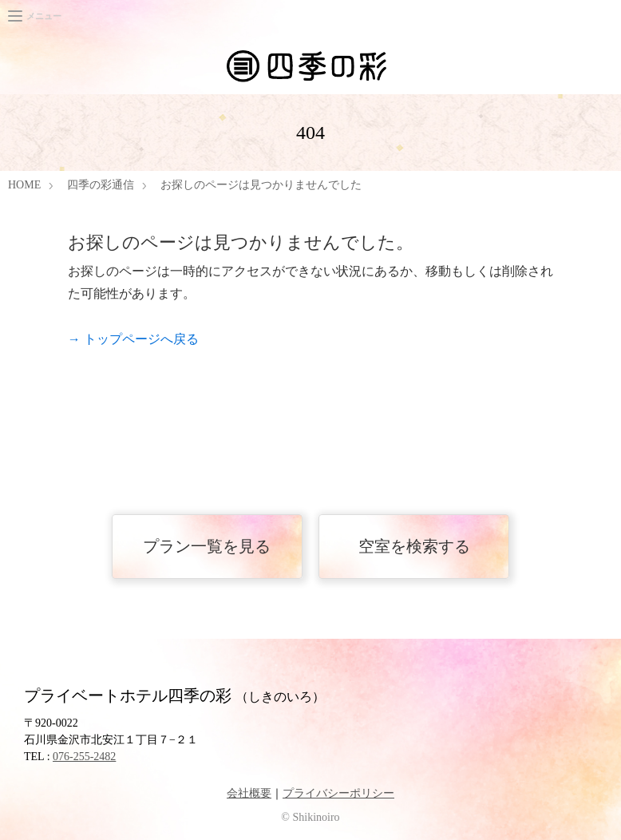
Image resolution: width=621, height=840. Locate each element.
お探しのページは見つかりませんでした (261, 185)
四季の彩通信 (101, 185)
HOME (24, 185)
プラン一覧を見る (207, 546)
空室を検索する (414, 546)
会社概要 (249, 793)
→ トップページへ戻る (133, 339)
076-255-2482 (84, 757)
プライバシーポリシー (338, 793)
